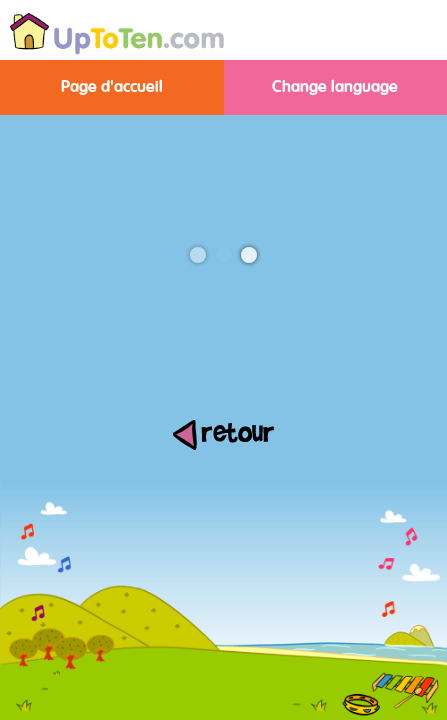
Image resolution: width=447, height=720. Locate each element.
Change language (335, 87)
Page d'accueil (112, 87)
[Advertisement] (223, 576)
